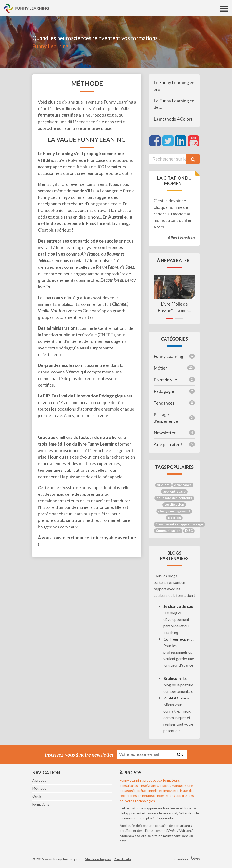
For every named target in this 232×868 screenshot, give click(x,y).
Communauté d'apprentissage (179, 524)
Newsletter (174, 433)
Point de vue (174, 380)
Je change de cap (178, 606)
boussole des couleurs (174, 498)
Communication (168, 531)
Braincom (172, 678)
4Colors (163, 485)
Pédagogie (174, 391)
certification (174, 504)
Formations (41, 804)
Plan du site (122, 859)
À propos (39, 780)
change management (174, 511)
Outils (37, 796)
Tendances (174, 403)
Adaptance (183, 485)
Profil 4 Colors (176, 698)
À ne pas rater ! (174, 444)
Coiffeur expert (178, 639)
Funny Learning (174, 356)
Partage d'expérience (174, 418)
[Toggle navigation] (224, 9)
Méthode (39, 788)
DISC (189, 531)
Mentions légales (98, 859)
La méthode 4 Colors (173, 119)
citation (174, 518)
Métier (174, 368)
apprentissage (174, 491)
